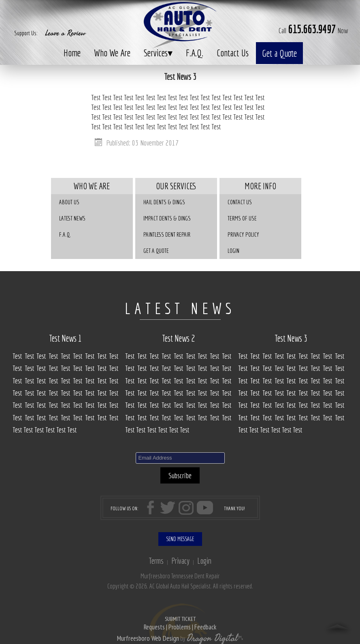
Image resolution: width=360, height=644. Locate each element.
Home (72, 53)
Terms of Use (242, 218)
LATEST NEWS (180, 308)
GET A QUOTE (156, 251)
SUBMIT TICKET (180, 624)
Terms (156, 561)
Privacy (180, 561)
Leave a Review (65, 33)
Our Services (176, 186)
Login (233, 251)
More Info (260, 186)
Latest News (72, 218)
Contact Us (233, 53)
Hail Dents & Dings (164, 202)
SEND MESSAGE (180, 539)
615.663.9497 (312, 29)
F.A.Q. (195, 53)
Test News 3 (291, 338)
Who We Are (112, 53)
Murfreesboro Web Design (148, 638)
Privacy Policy (243, 234)
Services (158, 53)
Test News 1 (65, 338)
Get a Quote (279, 53)
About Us (69, 202)
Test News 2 (178, 338)
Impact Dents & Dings (167, 218)
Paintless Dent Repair (167, 234)
